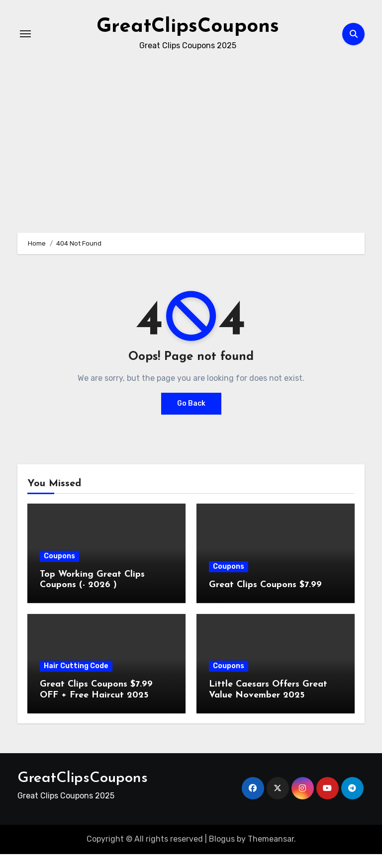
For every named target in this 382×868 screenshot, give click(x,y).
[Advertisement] (3, 859)
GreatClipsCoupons (188, 27)
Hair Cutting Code (76, 666)
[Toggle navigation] (25, 34)
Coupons (59, 556)
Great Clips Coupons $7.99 (265, 585)
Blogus (222, 839)
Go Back (191, 403)
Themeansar (271, 839)
